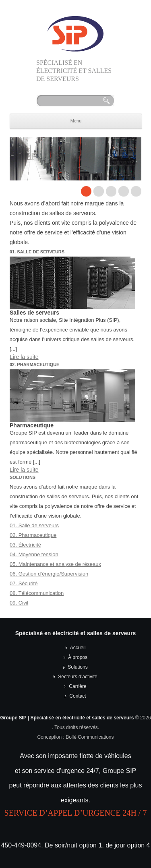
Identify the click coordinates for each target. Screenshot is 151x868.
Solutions (78, 667)
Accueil (78, 648)
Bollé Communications (90, 737)
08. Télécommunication (37, 593)
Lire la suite (24, 357)
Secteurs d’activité (78, 677)
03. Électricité (25, 545)
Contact (78, 696)
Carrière (78, 686)
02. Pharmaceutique (33, 535)
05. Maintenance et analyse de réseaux (55, 564)
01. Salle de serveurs (34, 525)
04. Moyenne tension (34, 554)
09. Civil (19, 603)
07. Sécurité (24, 583)
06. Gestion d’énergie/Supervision (49, 574)
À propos (78, 657)
